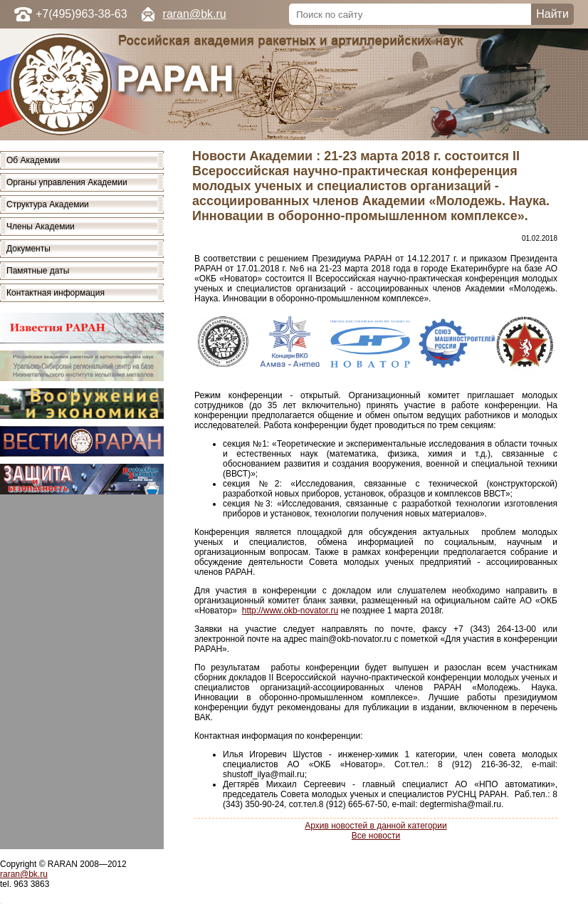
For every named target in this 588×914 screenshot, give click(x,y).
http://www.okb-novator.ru (290, 611)
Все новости (376, 836)
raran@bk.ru (195, 14)
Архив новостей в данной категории (376, 826)
